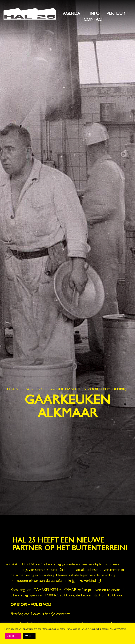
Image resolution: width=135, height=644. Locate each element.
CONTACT (94, 19)
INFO (95, 13)
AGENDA (71, 13)
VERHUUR (116, 13)
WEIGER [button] (29, 636)
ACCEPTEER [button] (13, 636)
